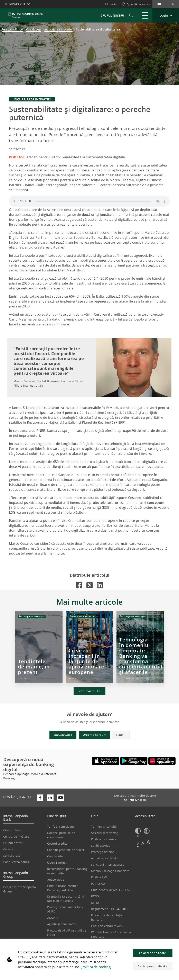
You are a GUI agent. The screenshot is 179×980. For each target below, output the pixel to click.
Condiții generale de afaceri (66, 850)
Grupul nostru (13, 843)
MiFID (95, 903)
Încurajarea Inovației (58, 29)
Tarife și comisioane (61, 826)
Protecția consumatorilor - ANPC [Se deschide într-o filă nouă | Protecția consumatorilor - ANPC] (65, 909)
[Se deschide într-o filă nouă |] (79, 585)
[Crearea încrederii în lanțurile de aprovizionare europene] (89, 647)
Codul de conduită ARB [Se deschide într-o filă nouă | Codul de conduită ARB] (107, 926)
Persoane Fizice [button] (15, 4)
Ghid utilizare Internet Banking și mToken (62, 888)
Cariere (8, 849)
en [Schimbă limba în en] (172, 4)
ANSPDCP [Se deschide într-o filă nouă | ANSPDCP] (54, 918)
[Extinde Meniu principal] (145, 15)
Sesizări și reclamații (105, 833)
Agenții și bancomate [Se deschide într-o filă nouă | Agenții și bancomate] (62, 924)
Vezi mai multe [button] (89, 691)
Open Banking (57, 862)
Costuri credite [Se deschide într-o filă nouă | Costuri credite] (57, 843)
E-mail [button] (121, 735)
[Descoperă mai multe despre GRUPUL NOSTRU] (134, 801)
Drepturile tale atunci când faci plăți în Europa (66, 899)
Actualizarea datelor (105, 858)
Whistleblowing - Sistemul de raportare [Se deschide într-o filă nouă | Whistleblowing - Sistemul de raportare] (111, 934)
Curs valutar (56, 856)
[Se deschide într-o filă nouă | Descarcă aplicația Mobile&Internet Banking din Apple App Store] (106, 761)
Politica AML (99, 877)
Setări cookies (101, 846)
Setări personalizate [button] (153, 966)
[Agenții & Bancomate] (136, 4)
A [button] (138, 843)
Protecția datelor (102, 852)
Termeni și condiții (104, 826)
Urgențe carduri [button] (94, 735)
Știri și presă (12, 856)
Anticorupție (56, 879)
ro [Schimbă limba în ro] (159, 4)
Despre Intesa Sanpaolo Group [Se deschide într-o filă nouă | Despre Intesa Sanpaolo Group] (20, 889)
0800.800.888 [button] (63, 735)
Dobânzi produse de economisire (61, 835)
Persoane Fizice (12, 29)
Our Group (34, 29)
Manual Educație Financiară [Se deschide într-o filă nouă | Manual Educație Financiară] (110, 871)
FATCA (95, 896)
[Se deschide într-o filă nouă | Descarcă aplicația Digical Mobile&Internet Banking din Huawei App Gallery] (162, 761)
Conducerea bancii (16, 862)
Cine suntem (12, 830)
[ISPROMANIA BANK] (26, 15)
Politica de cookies (104, 839)
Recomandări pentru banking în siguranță (67, 871)
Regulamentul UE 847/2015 (110, 909)
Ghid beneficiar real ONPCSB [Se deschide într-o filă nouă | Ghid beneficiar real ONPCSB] (111, 890)
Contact (112, 4)
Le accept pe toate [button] (152, 953)
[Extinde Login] (166, 15)
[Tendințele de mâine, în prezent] (39, 647)
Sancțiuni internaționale (108, 865)
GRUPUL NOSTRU (112, 15)
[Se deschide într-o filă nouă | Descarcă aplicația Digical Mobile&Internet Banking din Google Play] (134, 761)
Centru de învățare (16, 837)
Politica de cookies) (96, 967)
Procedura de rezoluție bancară (107, 917)
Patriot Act (98, 884)
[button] (174, 944)
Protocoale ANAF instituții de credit (67, 933)
